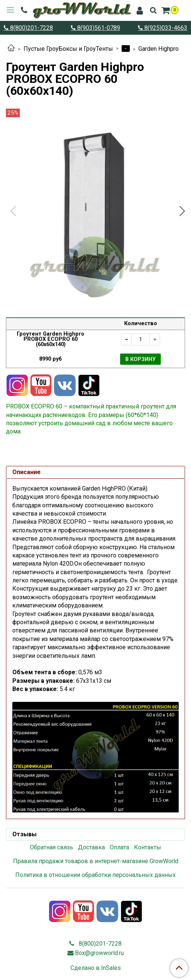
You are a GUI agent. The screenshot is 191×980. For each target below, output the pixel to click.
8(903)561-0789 (98, 28)
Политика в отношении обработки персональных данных (95, 875)
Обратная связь (51, 847)
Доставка (91, 847)
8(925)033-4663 (165, 28)
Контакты (148, 847)
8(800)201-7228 (31, 28)
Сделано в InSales (96, 968)
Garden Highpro (159, 49)
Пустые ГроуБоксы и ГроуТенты (68, 49)
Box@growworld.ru (99, 953)
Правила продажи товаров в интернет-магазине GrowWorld (96, 861)
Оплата (119, 847)
